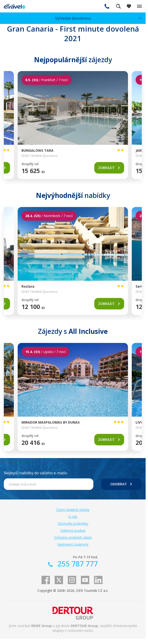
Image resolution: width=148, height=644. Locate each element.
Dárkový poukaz (73, 530)
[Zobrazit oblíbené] (129, 6)
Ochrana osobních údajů (73, 537)
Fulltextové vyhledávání (118, 6)
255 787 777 (107, 6)
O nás (73, 517)
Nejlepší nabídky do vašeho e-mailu (35, 473)
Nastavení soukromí (73, 544)
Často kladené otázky (73, 510)
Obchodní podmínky (73, 524)
